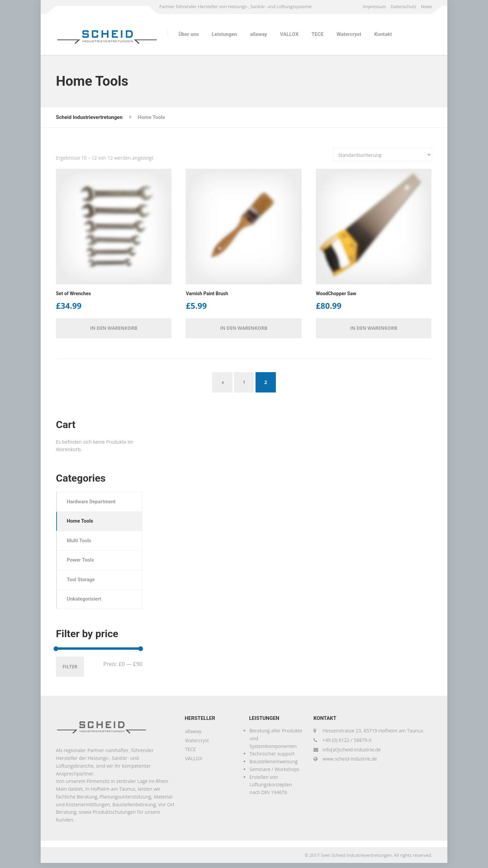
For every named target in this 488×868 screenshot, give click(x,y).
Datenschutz (404, 6)
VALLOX (289, 34)
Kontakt (383, 34)
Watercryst (349, 34)
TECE (318, 34)
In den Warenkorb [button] (114, 329)
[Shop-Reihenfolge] (383, 155)
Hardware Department (93, 503)
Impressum (375, 6)
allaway (259, 34)
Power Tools (82, 563)
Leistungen (225, 34)
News (426, 6)
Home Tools (81, 523)
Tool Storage (82, 583)
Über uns (189, 34)
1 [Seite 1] (244, 383)
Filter (70, 671)
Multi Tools (80, 543)
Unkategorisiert (85, 603)
